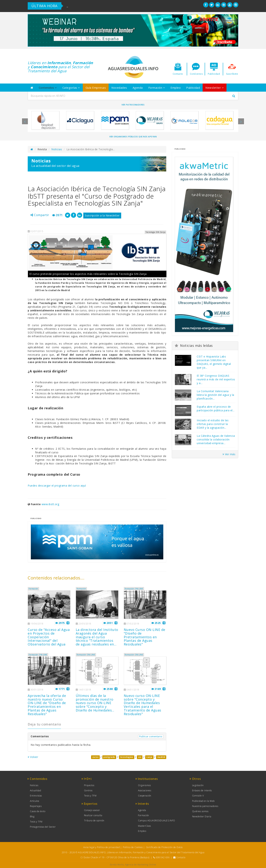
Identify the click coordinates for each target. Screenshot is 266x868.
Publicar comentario (151, 736)
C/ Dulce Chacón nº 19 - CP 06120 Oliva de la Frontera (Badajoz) (115, 857)
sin (140, 757)
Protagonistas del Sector (43, 827)
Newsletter (215, 88)
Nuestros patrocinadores (205, 806)
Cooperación (145, 796)
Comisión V (198, 796)
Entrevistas (36, 796)
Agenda (138, 88)
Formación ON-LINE (134, 589)
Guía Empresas (96, 88)
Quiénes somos (200, 811)
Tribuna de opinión (94, 821)
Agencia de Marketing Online (141, 865)
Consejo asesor (92, 810)
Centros (88, 790)
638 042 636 (163, 857)
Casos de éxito (38, 811)
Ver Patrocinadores (133, 105)
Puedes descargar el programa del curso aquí (57, 486)
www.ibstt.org (50, 504)
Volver (33, 757)
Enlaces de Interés (202, 790)
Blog (32, 816)
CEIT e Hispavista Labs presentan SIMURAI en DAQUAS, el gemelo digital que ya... (214, 362)
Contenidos (48, 88)
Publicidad (193, 88)
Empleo (176, 88)
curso (96, 757)
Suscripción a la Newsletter (102, 215)
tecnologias (127, 757)
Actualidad (35, 790)
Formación (157, 88)
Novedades (119, 88)
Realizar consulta (93, 815)
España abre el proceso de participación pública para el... (216, 408)
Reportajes (36, 806)
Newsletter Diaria (202, 816)
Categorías (71, 88)
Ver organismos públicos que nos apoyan (133, 137)
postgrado (109, 757)
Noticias (57, 149)
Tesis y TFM (36, 822)
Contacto (181, 857)
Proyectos (89, 785)
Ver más (229, 454)
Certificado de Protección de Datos (164, 847)
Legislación (198, 785)
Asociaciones (145, 790)
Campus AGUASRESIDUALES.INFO (157, 821)
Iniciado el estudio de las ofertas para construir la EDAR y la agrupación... (213, 424)
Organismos (144, 785)
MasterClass (144, 826)
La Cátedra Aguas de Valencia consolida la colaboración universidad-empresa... (216, 439)
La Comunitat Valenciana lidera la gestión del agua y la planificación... (215, 395)
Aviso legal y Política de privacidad (102, 847)
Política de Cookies (133, 847)
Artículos (35, 801)
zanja (149, 757)
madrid (161, 757)
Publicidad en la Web (203, 801)
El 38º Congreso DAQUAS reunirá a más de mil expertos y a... (216, 379)
